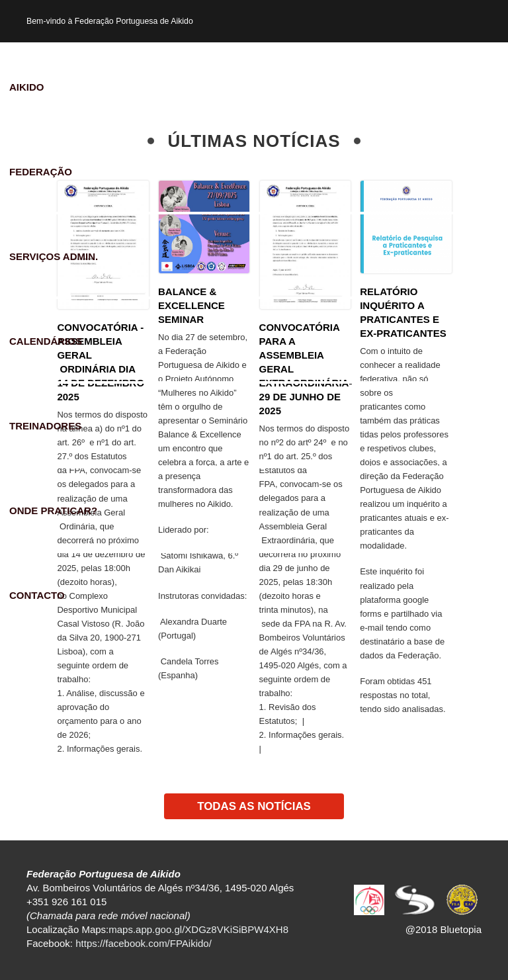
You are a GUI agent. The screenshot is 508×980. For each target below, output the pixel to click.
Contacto (37, 595)
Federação (41, 172)
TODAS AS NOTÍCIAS (254, 806)
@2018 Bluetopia (444, 929)
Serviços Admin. (54, 256)
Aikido (27, 87)
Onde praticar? (53, 511)
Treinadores (45, 426)
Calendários (46, 341)
